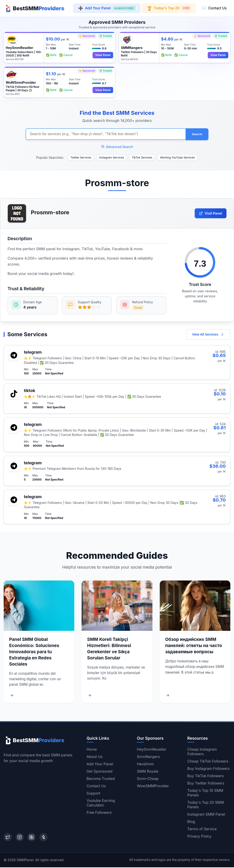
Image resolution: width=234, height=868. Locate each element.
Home (92, 750)
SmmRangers (148, 757)
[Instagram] (20, 838)
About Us (95, 757)
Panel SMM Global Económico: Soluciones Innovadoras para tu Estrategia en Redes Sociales (34, 653)
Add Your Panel (107, 8)
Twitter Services (81, 157)
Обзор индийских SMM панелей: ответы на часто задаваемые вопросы (194, 646)
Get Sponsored (100, 772)
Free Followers (99, 813)
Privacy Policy (199, 837)
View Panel (103, 55)
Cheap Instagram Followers (202, 752)
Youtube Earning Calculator (101, 804)
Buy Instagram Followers (209, 769)
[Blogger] (32, 838)
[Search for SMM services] (106, 134)
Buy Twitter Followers (206, 784)
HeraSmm (145, 765)
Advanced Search (117, 146)
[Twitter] (8, 838)
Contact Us (214, 8)
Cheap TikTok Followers (208, 762)
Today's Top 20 (169, 8)
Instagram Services (112, 157)
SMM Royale (148, 772)
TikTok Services (142, 157)
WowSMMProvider (153, 787)
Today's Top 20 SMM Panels (206, 805)
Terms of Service (202, 830)
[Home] (34, 8)
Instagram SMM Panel (206, 815)
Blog (191, 822)
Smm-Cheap (148, 779)
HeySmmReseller (152, 750)
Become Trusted (101, 779)
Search (197, 134)
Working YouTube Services (177, 157)
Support (93, 794)
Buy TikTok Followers (206, 777)
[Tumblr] (43, 838)
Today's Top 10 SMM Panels (205, 793)
